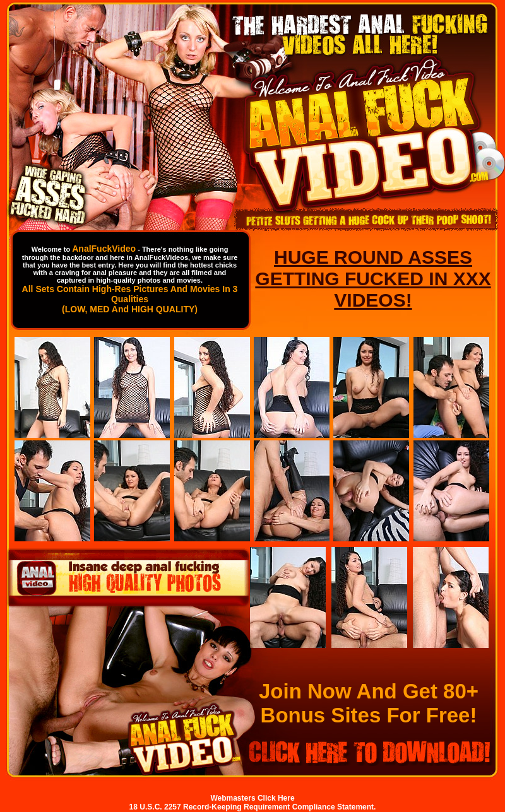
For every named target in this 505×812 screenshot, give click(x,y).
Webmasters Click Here (252, 798)
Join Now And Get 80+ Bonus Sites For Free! (369, 703)
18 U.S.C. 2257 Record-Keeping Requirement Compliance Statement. (253, 807)
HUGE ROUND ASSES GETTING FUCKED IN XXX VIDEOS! (373, 279)
